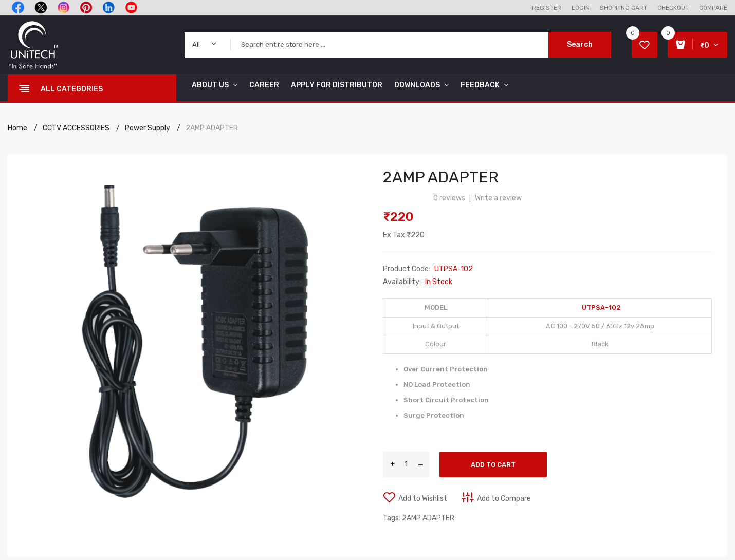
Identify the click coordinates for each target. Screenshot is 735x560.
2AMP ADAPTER (212, 128)
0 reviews (449, 198)
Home (17, 128)
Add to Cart (493, 465)
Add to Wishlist (423, 499)
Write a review (498, 198)
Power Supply (148, 128)
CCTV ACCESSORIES (76, 128)
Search (580, 44)
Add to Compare (504, 499)
